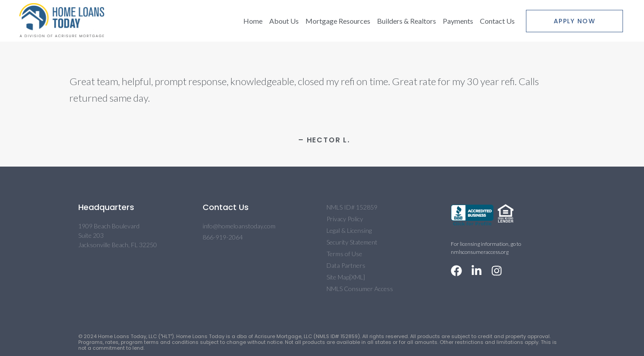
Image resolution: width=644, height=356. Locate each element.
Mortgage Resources (338, 21)
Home (253, 21)
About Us (284, 21)
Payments (458, 21)
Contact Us (497, 21)
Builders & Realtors (407, 21)
